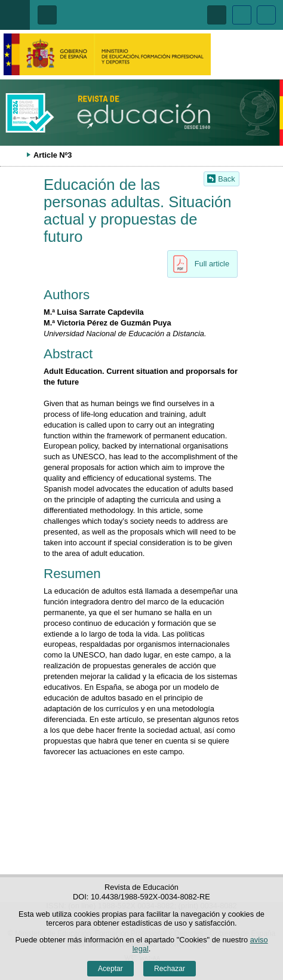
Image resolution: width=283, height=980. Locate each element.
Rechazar (170, 969)
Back (226, 179)
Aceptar (110, 969)
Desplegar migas (15, 155)
